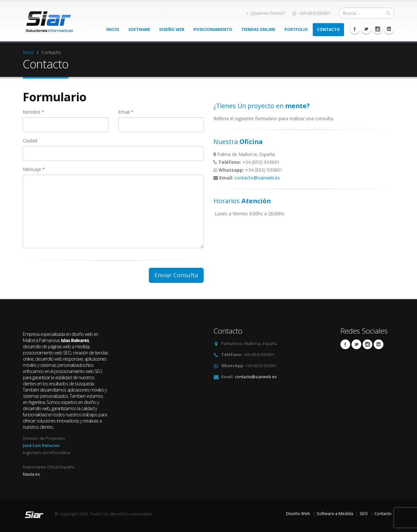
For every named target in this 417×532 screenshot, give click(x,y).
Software (139, 29)
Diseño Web (172, 29)
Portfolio (296, 29)
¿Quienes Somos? (266, 13)
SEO (364, 514)
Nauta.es (31, 474)
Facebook (355, 29)
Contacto (328, 29)
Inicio (113, 29)
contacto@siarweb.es (257, 178)
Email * (126, 112)
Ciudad (30, 141)
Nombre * (34, 112)
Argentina (37, 402)
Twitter (366, 29)
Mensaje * (34, 169)
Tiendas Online (258, 29)
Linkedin (378, 29)
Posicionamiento (213, 29)
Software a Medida (335, 514)
